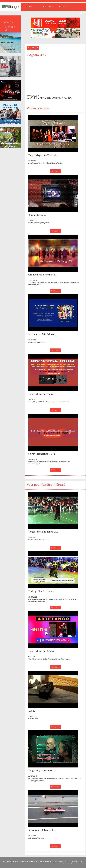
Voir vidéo (55, 171)
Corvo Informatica (78, 864)
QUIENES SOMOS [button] (47, 7)
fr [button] (73, 13)
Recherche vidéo (9, 28)
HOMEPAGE (31, 7)
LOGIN (82, 13)
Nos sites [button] (64, 7)
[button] (53, 134)
